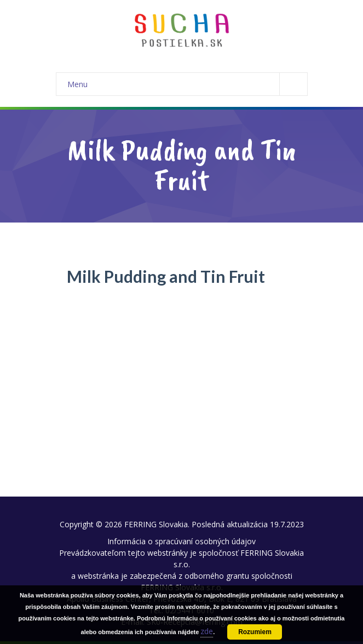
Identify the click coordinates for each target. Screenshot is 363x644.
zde (207, 631)
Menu (187, 84)
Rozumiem (255, 632)
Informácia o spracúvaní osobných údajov (182, 541)
